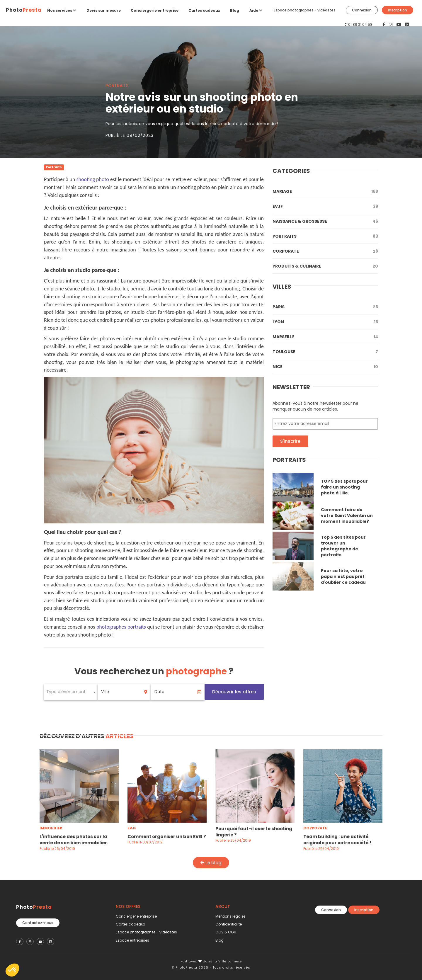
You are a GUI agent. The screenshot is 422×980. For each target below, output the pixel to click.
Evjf (325, 206)
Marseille (325, 337)
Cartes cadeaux (204, 10)
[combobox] (71, 692)
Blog (235, 10)
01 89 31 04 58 (360, 24)
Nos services (62, 10)
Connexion (362, 10)
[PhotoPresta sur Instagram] (391, 25)
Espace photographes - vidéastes (305, 10)
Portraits (325, 236)
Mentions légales (230, 916)
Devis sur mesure (104, 10)
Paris (325, 307)
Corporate (325, 251)
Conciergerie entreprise (155, 10)
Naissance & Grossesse (325, 221)
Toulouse (325, 352)
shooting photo (92, 179)
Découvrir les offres (234, 692)
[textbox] (71, 692)
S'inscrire (290, 441)
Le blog (211, 863)
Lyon (325, 322)
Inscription (398, 10)
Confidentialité (229, 924)
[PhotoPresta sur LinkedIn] (407, 25)
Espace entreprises (132, 940)
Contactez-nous (38, 921)
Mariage (325, 191)
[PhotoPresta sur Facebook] (384, 25)
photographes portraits (121, 627)
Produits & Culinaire (325, 266)
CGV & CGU (226, 932)
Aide (256, 10)
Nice (325, 367)
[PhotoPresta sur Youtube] (399, 25)
